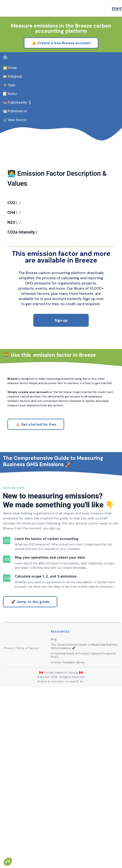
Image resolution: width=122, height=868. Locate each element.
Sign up (61, 343)
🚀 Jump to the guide (30, 766)
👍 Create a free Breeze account (61, 60)
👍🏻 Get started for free (36, 464)
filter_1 (7, 662)
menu (115, 8)
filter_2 (7, 694)
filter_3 (7, 726)
